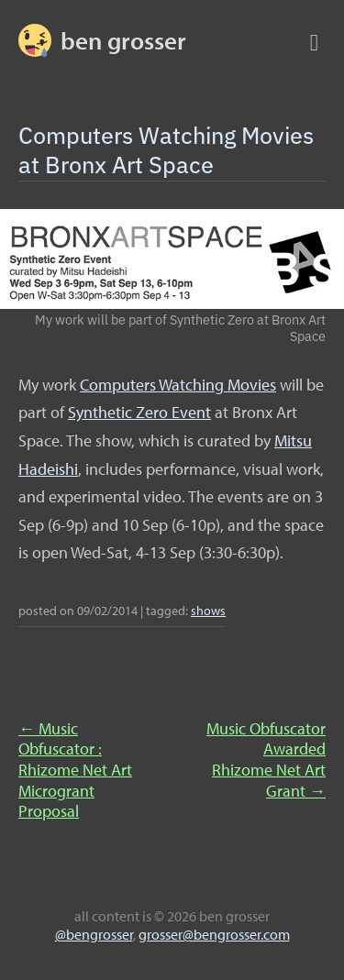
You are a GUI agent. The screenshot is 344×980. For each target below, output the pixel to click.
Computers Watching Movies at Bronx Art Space (166, 149)
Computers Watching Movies (178, 385)
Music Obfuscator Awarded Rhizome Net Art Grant (266, 760)
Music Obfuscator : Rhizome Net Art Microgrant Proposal (75, 770)
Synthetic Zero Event (139, 412)
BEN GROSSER (123, 40)
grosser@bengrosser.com (214, 934)
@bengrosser (94, 934)
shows (208, 610)
